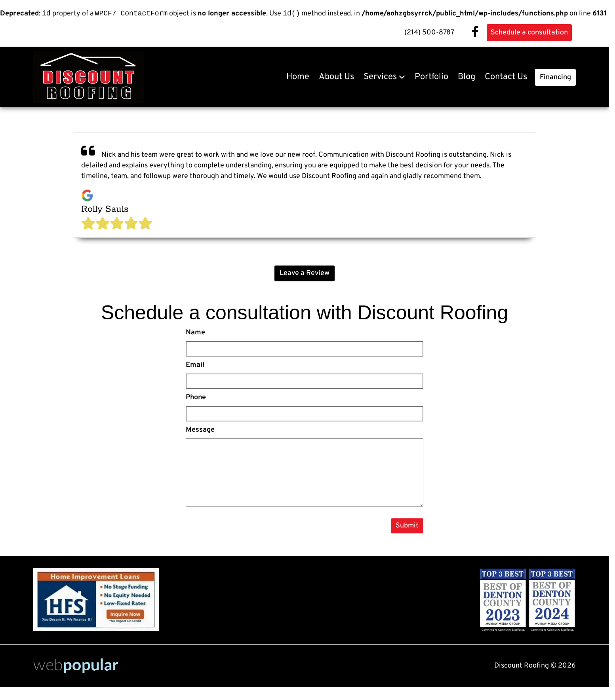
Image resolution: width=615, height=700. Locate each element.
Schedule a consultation (529, 34)
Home (298, 78)
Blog (466, 78)
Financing (555, 79)
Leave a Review (305, 274)
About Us (336, 78)
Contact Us (506, 78)
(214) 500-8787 (429, 34)
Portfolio (431, 78)
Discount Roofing (433, 314)
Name (195, 334)
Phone (196, 399)
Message (200, 431)
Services (380, 78)
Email (195, 366)
